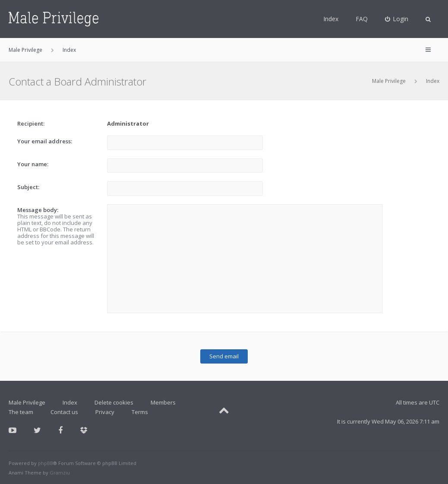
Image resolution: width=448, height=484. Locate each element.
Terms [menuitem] (140, 412)
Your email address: (45, 141)
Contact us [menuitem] (64, 412)
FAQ (362, 19)
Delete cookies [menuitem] (114, 402)
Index (331, 19)
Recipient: (31, 123)
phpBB (46, 463)
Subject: (28, 187)
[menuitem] (397, 19)
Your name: (33, 164)
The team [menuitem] (21, 412)
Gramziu (60, 473)
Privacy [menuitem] (105, 412)
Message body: (38, 210)
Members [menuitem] (163, 402)
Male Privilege (389, 81)
